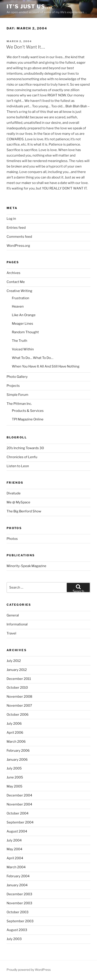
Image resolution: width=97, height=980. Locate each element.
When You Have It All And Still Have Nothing (46, 366)
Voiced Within (23, 349)
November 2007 (19, 706)
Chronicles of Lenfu (22, 457)
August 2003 (17, 930)
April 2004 (15, 858)
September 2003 (20, 921)
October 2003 (18, 912)
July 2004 (14, 840)
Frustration (21, 298)
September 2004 (20, 822)
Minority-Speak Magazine (26, 566)
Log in (11, 219)
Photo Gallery (17, 377)
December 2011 (19, 679)
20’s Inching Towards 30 (25, 448)
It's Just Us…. (29, 6)
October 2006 (18, 715)
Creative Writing (19, 291)
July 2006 (14, 724)
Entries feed (16, 228)
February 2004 (18, 876)
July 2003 (14, 939)
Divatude (14, 493)
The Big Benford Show (24, 511)
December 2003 (19, 894)
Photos (12, 539)
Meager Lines (22, 324)
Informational (17, 624)
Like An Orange (24, 315)
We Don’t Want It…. (26, 47)
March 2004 (16, 867)
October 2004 (18, 813)
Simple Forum (17, 395)
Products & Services (28, 411)
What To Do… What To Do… (33, 358)
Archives (13, 273)
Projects (13, 386)
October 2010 (17, 688)
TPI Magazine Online (28, 419)
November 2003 (19, 903)
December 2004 (19, 795)
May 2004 (14, 849)
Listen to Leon (18, 466)
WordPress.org (18, 246)
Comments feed (19, 237)
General (13, 615)
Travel (11, 633)
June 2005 (15, 777)
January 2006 (17, 760)
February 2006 (18, 751)
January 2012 (17, 670)
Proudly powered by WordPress (29, 970)
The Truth (20, 341)
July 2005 (14, 768)
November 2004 (19, 804)
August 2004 (17, 831)
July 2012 (14, 661)
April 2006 (15, 733)
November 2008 (19, 697)
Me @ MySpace (18, 502)
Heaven (18, 306)
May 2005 (14, 786)
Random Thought (25, 332)
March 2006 (16, 742)
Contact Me (16, 282)
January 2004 (17, 885)
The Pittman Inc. (19, 404)
